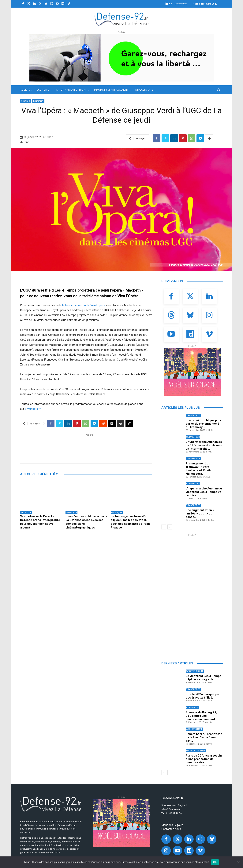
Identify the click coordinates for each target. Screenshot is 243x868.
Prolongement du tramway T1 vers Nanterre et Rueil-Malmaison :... (198, 469)
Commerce (192, 708)
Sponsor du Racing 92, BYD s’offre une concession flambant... (202, 716)
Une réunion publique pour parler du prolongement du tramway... (204, 424)
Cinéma (26, 101)
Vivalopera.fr (33, 409)
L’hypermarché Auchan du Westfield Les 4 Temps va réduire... (204, 492)
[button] (218, 90)
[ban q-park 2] (121, 58)
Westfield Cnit (195, 671)
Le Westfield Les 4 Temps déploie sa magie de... (204, 678)
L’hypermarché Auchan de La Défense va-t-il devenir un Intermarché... (204, 445)
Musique (38, 101)
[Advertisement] (89, 445)
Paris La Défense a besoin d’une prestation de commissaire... (204, 759)
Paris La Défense (196, 751)
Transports (193, 415)
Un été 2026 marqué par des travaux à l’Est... (203, 696)
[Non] (238, 862)
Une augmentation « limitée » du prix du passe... (200, 514)
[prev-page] (164, 527)
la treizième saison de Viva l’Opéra (84, 305)
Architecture (194, 729)
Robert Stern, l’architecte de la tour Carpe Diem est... (204, 737)
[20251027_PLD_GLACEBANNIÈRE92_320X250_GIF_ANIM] (192, 372)
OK (215, 862)
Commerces (193, 437)
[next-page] (170, 527)
